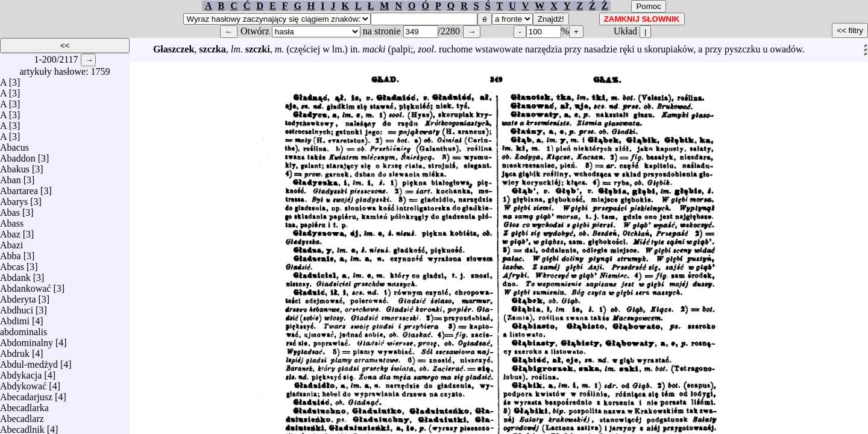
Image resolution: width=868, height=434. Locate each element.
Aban (11, 177)
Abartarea (19, 188)
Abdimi (15, 318)
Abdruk (15, 351)
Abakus (15, 166)
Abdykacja (21, 372)
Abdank (15, 275)
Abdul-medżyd (29, 361)
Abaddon (18, 155)
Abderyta (18, 296)
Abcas (12, 264)
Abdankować (25, 285)
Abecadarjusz (26, 394)
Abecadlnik (22, 426)
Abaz (10, 231)
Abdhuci (17, 307)
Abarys (14, 199)
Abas (10, 209)
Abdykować (23, 383)
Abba (11, 253)
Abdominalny (27, 340)
